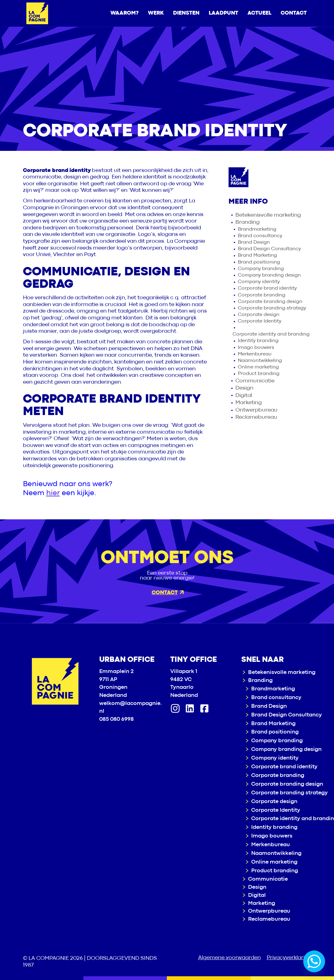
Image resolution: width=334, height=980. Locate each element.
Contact (168, 593)
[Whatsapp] (314, 961)
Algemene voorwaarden (229, 958)
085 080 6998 (116, 719)
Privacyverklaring (289, 958)
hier (53, 493)
